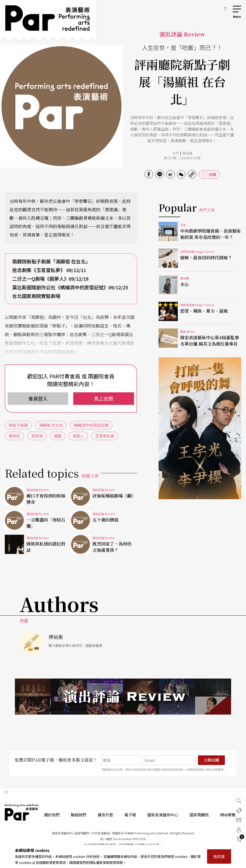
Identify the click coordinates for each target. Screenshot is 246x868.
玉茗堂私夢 (105, 436)
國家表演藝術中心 (163, 815)
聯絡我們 (79, 815)
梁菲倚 (37, 436)
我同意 (219, 856)
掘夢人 (78, 436)
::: (225, 8)
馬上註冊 (104, 398)
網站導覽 (228, 815)
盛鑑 (58, 436)
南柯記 (14, 436)
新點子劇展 (18, 425)
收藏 (212, 174)
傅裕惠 (187, 153)
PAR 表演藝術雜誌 (22, 812)
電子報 (130, 815)
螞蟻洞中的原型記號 (91, 425)
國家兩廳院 (199, 815)
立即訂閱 (211, 760)
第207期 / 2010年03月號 (182, 158)
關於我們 (52, 815)
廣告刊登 (105, 815)
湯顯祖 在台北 (51, 425)
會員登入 (38, 398)
